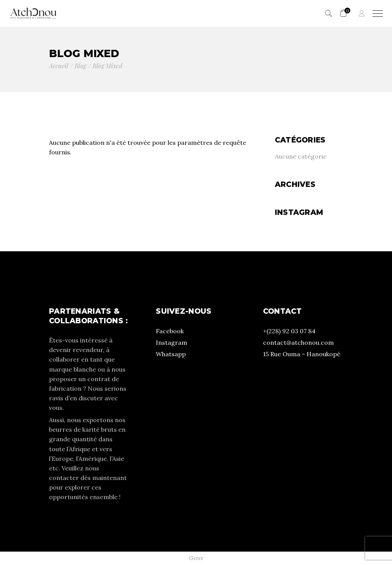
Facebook (170, 331)
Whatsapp (171, 354)
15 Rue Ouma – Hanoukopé (302, 354)
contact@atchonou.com (298, 342)
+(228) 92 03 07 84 (289, 331)
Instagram (171, 342)
